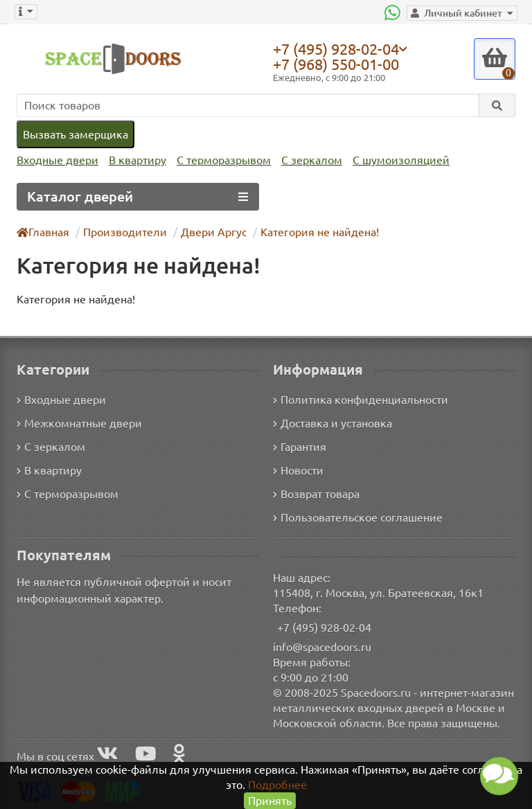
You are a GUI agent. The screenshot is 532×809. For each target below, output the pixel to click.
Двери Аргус (208, 232)
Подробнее (277, 784)
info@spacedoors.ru (322, 646)
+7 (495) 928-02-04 (339, 48)
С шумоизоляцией (393, 160)
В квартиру (134, 160)
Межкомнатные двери (77, 422)
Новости (298, 469)
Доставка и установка (332, 422)
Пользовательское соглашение (356, 516)
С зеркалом (307, 160)
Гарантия (300, 446)
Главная (44, 232)
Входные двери (56, 160)
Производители (124, 232)
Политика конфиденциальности (358, 399)
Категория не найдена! (311, 232)
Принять (270, 800)
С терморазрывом (219, 160)
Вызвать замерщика (75, 134)
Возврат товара (317, 493)
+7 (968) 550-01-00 (339, 64)
